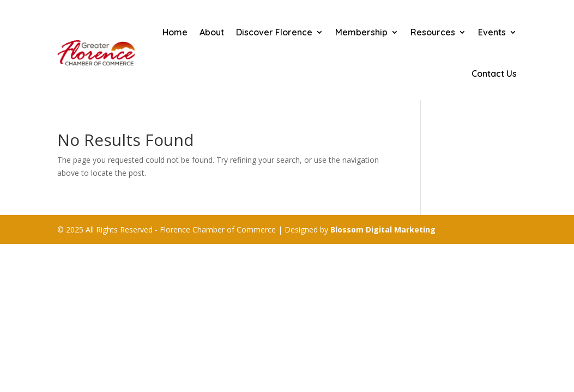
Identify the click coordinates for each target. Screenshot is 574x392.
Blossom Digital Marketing (383, 229)
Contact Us (494, 73)
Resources (433, 32)
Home (175, 32)
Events (492, 32)
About (212, 32)
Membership (361, 32)
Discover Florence (274, 32)
